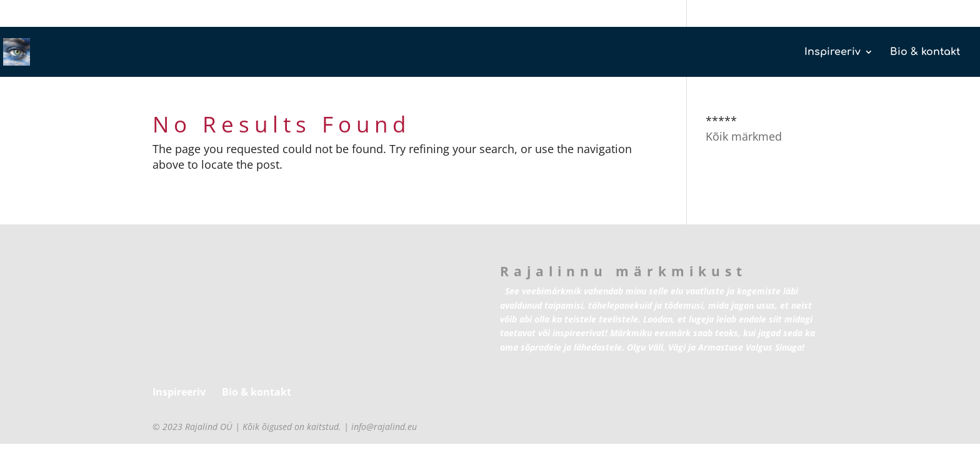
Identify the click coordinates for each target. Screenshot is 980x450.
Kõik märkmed (744, 136)
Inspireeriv (832, 52)
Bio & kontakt (925, 52)
